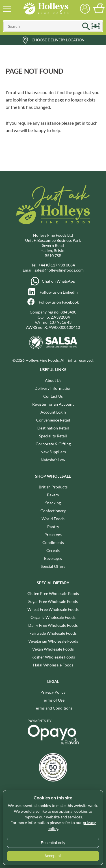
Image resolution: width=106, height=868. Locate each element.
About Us (53, 380)
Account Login (53, 412)
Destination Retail (53, 428)
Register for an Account (53, 404)
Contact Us (53, 396)
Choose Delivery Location (58, 40)
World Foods (53, 519)
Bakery (53, 495)
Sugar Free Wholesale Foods (53, 601)
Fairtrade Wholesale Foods (53, 633)
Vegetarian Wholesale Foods (53, 641)
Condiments (53, 542)
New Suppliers (53, 452)
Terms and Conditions (53, 708)
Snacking (53, 503)
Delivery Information (53, 388)
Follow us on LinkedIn (59, 292)
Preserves (53, 534)
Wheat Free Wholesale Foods (53, 609)
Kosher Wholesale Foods (53, 657)
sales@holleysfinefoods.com (59, 270)
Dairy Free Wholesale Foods (53, 625)
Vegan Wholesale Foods (53, 649)
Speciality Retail (53, 436)
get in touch (86, 123)
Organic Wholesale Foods (53, 617)
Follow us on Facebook (59, 302)
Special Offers (53, 566)
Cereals (53, 550)
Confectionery (53, 511)
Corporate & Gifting (53, 444)
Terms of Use (53, 700)
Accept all (53, 856)
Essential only (53, 843)
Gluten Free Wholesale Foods (53, 593)
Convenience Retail (53, 420)
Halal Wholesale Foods (53, 665)
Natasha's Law (53, 460)
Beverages (53, 558)
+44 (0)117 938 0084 (57, 265)
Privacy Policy (53, 692)
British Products (53, 487)
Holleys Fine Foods (46, 9)
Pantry (53, 527)
